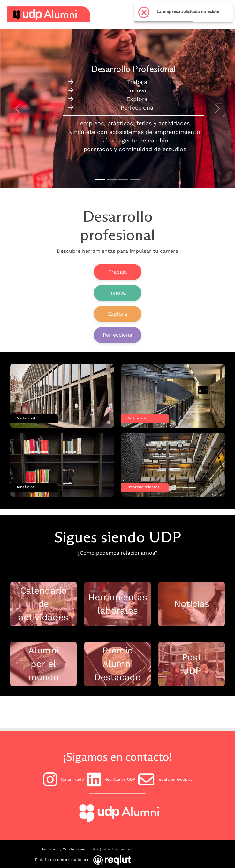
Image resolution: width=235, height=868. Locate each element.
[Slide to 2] (123, 179)
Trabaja (118, 272)
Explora (117, 314)
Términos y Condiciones (63, 849)
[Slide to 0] (100, 179)
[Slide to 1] (112, 179)
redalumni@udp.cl (165, 779)
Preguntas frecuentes (112, 849)
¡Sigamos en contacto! (117, 757)
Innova (117, 293)
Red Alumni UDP (111, 779)
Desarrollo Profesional (133, 69)
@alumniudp (64, 779)
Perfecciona (117, 335)
